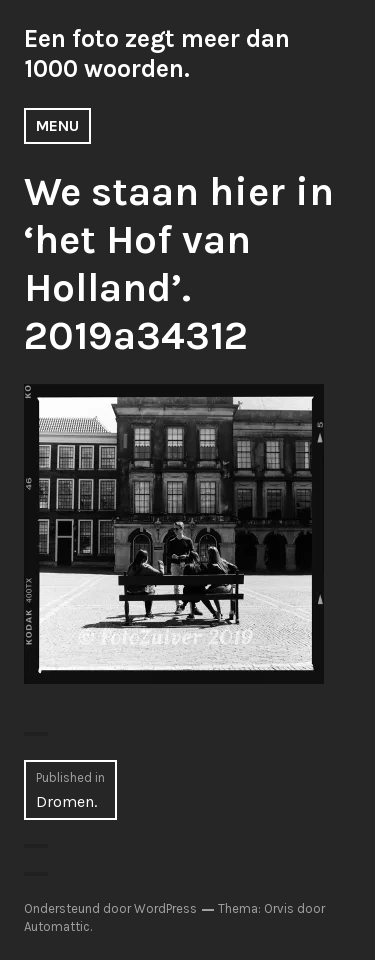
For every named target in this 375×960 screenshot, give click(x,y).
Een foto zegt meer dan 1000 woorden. (157, 53)
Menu (57, 125)
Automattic (57, 926)
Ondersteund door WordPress (110, 908)
